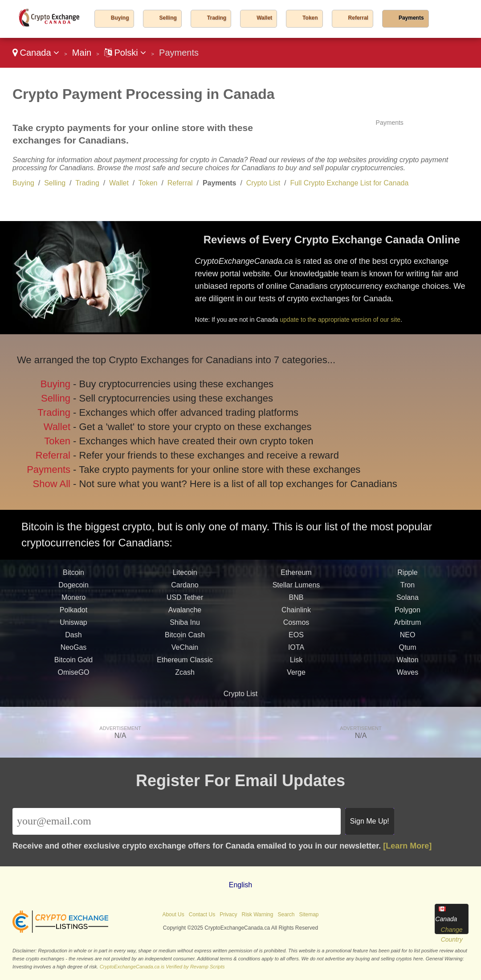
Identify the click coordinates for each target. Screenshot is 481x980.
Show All (53, 482)
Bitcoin (73, 575)
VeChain (185, 650)
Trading (217, 18)
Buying (120, 18)
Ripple (407, 575)
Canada (36, 53)
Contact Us (202, 914)
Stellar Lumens (296, 588)
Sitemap (309, 914)
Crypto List (263, 183)
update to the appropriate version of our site (340, 320)
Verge (296, 675)
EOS (296, 638)
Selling (168, 18)
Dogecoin (73, 588)
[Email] (177, 821)
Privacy (228, 914)
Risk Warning (258, 914)
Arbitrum (408, 625)
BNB (296, 600)
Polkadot (73, 613)
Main (82, 53)
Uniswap (73, 625)
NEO (408, 638)
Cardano (185, 588)
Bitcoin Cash (185, 638)
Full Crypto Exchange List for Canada (349, 183)
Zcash (185, 675)
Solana (408, 600)
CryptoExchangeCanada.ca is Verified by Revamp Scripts (162, 967)
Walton (407, 662)
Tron (408, 588)
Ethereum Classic (185, 662)
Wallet (264, 18)
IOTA (296, 650)
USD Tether (185, 600)
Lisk (296, 662)
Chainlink (296, 613)
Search (286, 914)
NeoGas (74, 650)
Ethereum (296, 575)
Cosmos (296, 625)
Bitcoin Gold (73, 662)
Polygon (408, 613)
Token (310, 18)
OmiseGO (73, 675)
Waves (408, 675)
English (240, 885)
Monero (73, 600)
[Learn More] (407, 846)
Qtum (407, 650)
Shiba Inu (185, 625)
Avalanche (185, 613)
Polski (125, 53)
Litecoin (185, 575)
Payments (411, 18)
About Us (173, 914)
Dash (73, 638)
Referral (358, 18)
